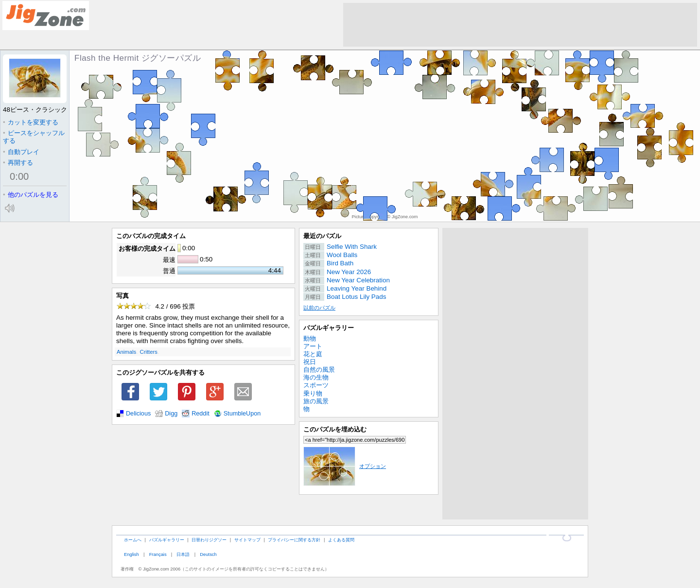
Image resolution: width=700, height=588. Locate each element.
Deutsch (208, 554)
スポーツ (316, 385)
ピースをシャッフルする (34, 137)
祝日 (310, 362)
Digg (171, 414)
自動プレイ (21, 152)
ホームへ (133, 540)
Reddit (201, 414)
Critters (149, 352)
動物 (310, 338)
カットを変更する (31, 122)
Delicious (138, 414)
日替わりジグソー (209, 540)
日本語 (183, 554)
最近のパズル (322, 236)
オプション (345, 466)
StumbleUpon (242, 414)
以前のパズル (319, 308)
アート (313, 346)
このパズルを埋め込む (335, 429)
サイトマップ (247, 540)
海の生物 (316, 377)
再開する (18, 163)
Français (158, 554)
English (131, 554)
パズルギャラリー (329, 328)
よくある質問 (341, 540)
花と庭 (313, 354)
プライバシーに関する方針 (294, 540)
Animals (126, 352)
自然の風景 (319, 370)
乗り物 (313, 393)
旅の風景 (316, 401)
